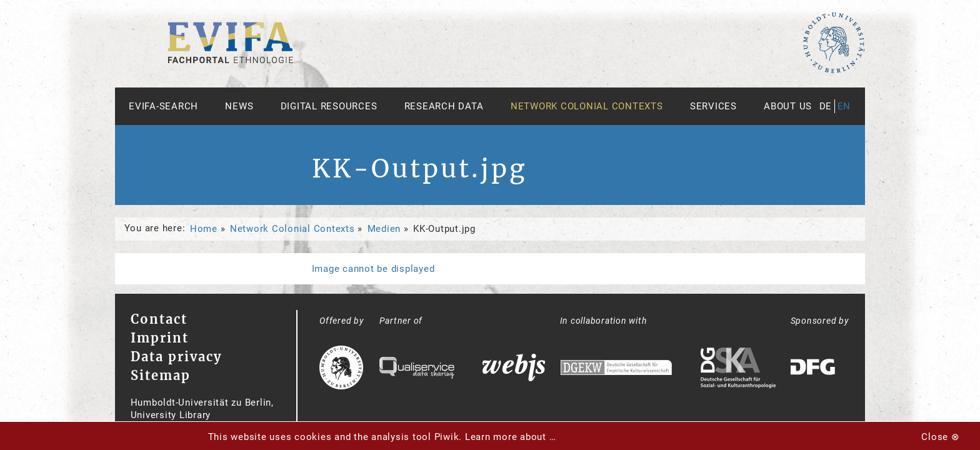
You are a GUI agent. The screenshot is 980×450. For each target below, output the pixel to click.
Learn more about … (511, 437)
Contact (159, 319)
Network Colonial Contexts (587, 106)
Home (204, 229)
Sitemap (161, 375)
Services (713, 106)
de (826, 106)
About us (788, 106)
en (844, 106)
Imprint (160, 338)
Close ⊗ (940, 437)
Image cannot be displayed (373, 269)
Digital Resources (329, 106)
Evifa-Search (163, 106)
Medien (384, 229)
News (239, 106)
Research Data (444, 106)
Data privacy (176, 357)
